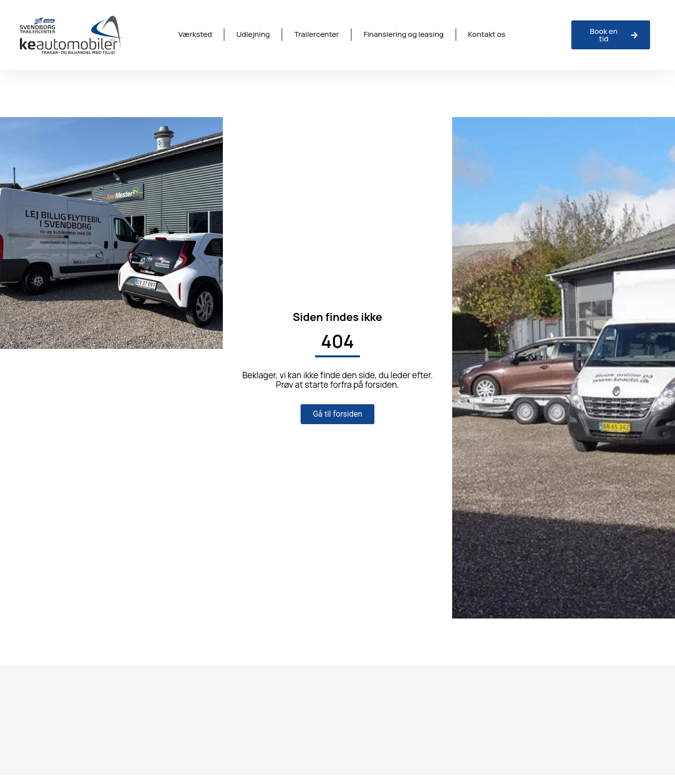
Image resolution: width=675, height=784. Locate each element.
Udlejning (253, 34)
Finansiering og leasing (404, 34)
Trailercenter (317, 34)
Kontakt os (487, 34)
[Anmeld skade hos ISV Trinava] (611, 35)
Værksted (195, 34)
